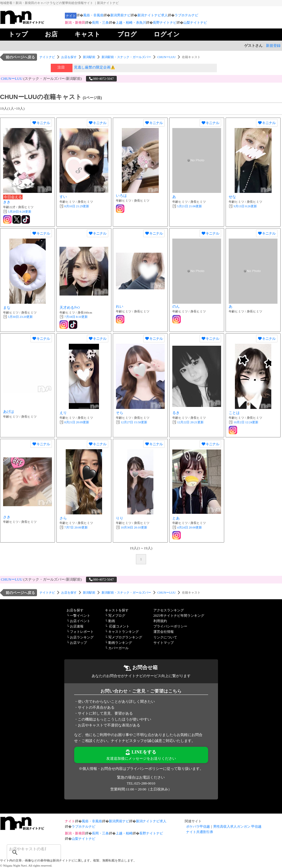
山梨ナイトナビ (195, 23)
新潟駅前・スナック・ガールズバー (126, 57)
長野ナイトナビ (165, 23)
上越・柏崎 (124, 833)
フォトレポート (82, 632)
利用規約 (160, 621)
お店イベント (80, 621)
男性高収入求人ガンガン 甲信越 (237, 827)
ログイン (167, 34)
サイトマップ (164, 643)
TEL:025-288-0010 (141, 783)
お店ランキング (82, 637)
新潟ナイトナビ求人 (153, 15)
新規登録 (273, 46)
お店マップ (78, 643)
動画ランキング (120, 643)
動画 (112, 621)
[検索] (27, 849)
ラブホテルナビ (186, 15)
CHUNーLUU (167, 57)
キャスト (87, 34)
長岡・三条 (100, 23)
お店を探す (69, 57)
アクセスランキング (169, 610)
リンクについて (165, 637)
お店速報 (77, 626)
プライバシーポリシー (170, 626)
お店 (51, 34)
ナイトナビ (47, 57)
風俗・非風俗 (93, 15)
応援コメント (119, 626)
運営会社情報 (164, 632)
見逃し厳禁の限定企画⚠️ (94, 67)
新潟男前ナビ (120, 15)
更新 (20, 212)
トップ (18, 34)
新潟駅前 (89, 57)
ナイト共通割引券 (200, 832)
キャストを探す (117, 610)
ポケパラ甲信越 (198, 827)
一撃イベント (80, 616)
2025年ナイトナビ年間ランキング (179, 616)
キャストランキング (124, 632)
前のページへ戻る (20, 57)
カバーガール (118, 648)
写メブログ (117, 616)
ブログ (127, 34)
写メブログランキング (125, 637)
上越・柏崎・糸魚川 (131, 23)
